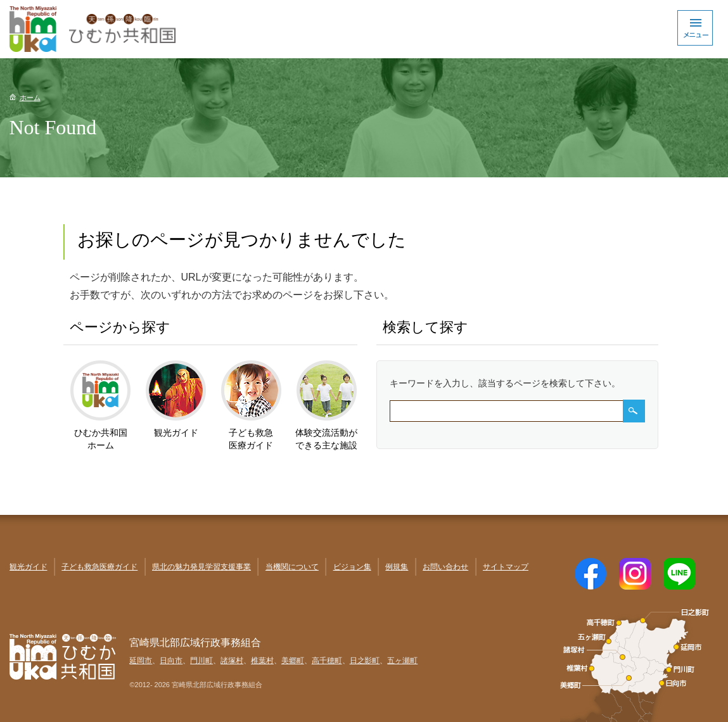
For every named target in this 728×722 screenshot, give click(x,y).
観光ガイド (29, 567)
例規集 (397, 567)
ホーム (30, 98)
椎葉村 (262, 661)
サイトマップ (506, 567)
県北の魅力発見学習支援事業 (201, 567)
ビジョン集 (352, 567)
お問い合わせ (445, 567)
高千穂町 (327, 661)
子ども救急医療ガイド (99, 567)
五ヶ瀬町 (402, 661)
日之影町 (365, 661)
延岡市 (141, 661)
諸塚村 (232, 661)
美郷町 (293, 661)
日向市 (171, 661)
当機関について (292, 567)
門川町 (201, 661)
